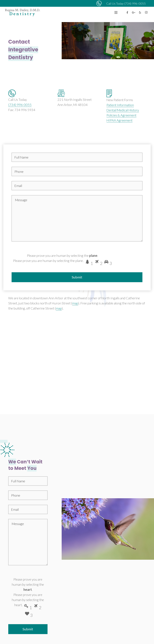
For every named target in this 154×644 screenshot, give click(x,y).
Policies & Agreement (121, 115)
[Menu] (116, 12)
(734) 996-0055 (20, 105)
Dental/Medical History (123, 110)
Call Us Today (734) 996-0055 (126, 3)
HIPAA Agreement (119, 120)
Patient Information (120, 105)
